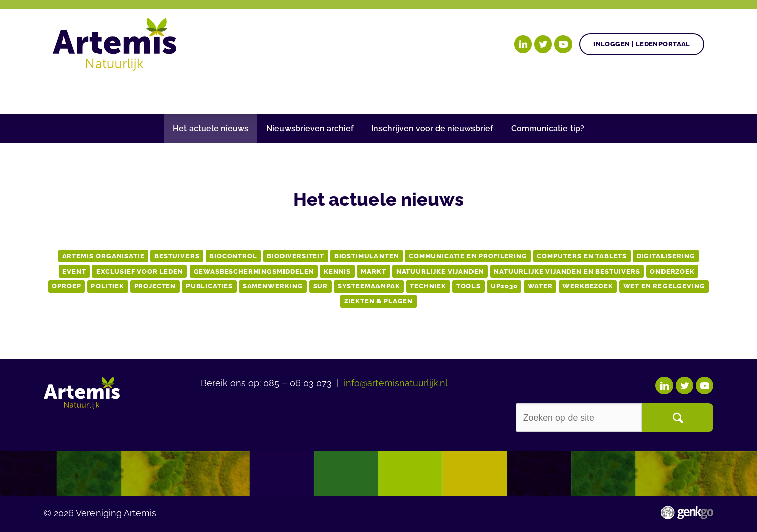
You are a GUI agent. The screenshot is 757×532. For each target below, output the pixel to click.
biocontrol (233, 256)
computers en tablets (582, 256)
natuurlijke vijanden (440, 271)
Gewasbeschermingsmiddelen (254, 271)
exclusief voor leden (140, 271)
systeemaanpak (369, 286)
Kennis (337, 271)
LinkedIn (523, 44)
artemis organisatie (104, 256)
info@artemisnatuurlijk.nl (396, 382)
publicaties (209, 286)
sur (321, 286)
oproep (66, 286)
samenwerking (273, 286)
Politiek (108, 286)
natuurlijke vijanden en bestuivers (567, 271)
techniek (428, 286)
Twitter (543, 44)
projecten (155, 286)
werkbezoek (588, 286)
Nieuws (331, 92)
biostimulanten (367, 256)
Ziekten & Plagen (378, 301)
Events (557, 92)
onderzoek (672, 271)
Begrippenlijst (404, 92)
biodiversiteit (296, 256)
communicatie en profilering (468, 256)
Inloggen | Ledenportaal (642, 44)
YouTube (563, 44)
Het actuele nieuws (211, 128)
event (74, 271)
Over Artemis (491, 92)
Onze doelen (118, 92)
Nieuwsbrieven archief (310, 128)
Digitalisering (666, 256)
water (540, 286)
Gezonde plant (204, 92)
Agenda (277, 92)
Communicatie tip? (548, 128)
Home (65, 92)
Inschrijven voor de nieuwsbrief (432, 128)
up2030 (504, 286)
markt (373, 271)
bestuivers (177, 256)
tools (468, 286)
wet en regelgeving (664, 286)
